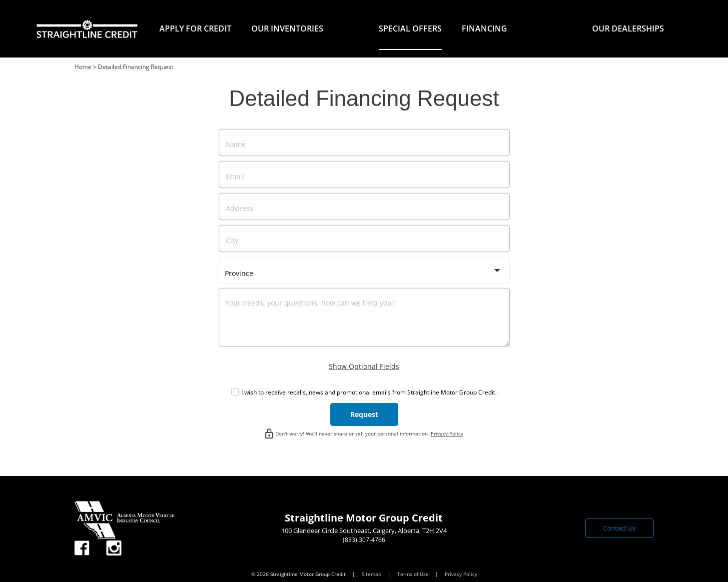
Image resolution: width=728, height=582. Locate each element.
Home (83, 67)
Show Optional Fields (364, 366)
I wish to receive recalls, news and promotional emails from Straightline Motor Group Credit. (369, 392)
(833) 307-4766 (364, 540)
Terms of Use (414, 574)
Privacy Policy (447, 433)
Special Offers (410, 28)
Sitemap (372, 574)
